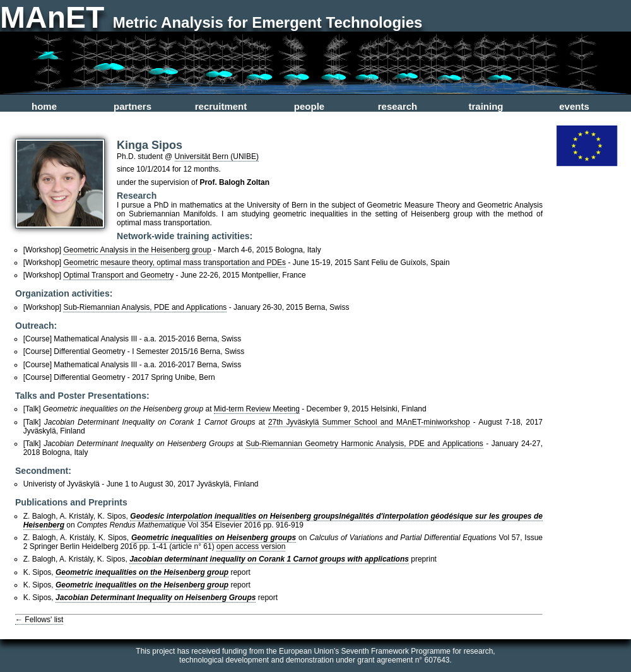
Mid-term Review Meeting (257, 409)
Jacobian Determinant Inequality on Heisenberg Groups (156, 598)
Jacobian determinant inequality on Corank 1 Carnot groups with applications (269, 559)
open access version (251, 546)
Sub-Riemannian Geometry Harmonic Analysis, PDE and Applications (364, 444)
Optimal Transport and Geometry (118, 275)
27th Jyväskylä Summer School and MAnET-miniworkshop (369, 422)
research (398, 106)
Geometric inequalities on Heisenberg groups (214, 538)
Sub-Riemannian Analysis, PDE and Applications (145, 307)
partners (133, 106)
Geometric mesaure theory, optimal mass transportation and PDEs (174, 262)
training (486, 106)
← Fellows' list (39, 620)
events (574, 106)
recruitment (221, 106)
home (44, 106)
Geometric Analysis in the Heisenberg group (137, 250)
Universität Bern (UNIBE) (217, 156)
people (309, 106)
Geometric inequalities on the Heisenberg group (142, 572)
